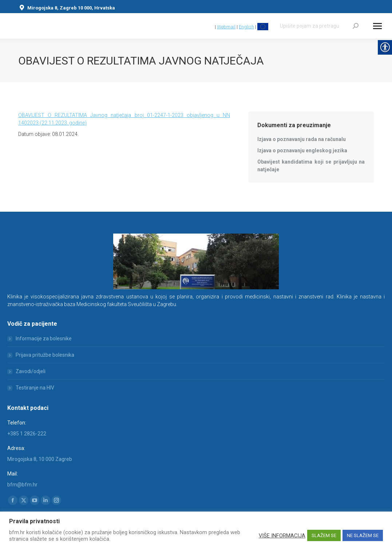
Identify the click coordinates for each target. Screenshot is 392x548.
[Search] (319, 26)
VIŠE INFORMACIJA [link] (282, 536)
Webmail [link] (226, 27)
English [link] (246, 27)
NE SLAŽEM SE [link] (363, 535)
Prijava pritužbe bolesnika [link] (45, 355)
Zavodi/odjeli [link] (31, 371)
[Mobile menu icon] (377, 26)
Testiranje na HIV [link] (35, 388)
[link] (210, 27)
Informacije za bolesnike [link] (44, 338)
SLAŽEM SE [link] (324, 535)
